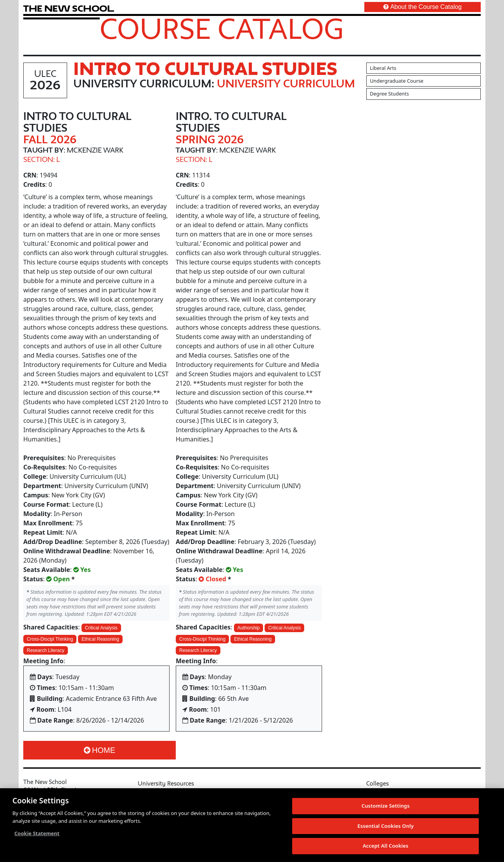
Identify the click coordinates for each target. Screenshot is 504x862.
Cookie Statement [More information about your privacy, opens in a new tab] (37, 836)
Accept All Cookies (386, 849)
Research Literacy (46, 650)
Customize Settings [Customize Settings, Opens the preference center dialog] (386, 809)
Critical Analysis (101, 628)
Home (100, 750)
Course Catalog (222, 28)
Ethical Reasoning (100, 639)
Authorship (249, 628)
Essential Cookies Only (385, 829)
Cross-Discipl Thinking (50, 639)
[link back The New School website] (69, 8)
